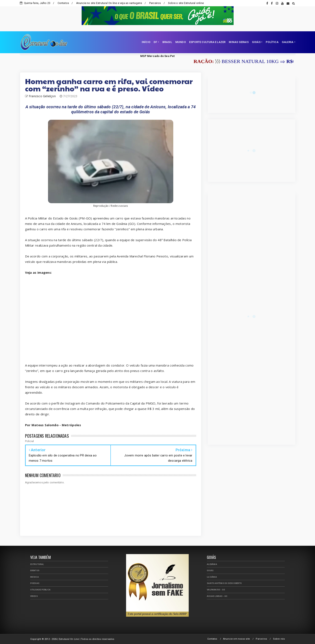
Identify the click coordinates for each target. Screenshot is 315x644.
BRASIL (167, 42)
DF (155, 42)
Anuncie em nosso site (237, 639)
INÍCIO (146, 42)
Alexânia (212, 564)
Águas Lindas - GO (217, 596)
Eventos (35, 570)
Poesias (35, 583)
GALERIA (288, 42)
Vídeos (34, 596)
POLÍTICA (272, 42)
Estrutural (37, 564)
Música (35, 577)
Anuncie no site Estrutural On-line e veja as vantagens (109, 3)
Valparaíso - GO (216, 590)
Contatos (63, 3)
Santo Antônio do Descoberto (224, 583)
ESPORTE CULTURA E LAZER (207, 42)
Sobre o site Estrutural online (186, 3)
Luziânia (212, 577)
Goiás (210, 570)
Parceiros (155, 3)
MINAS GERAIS (239, 42)
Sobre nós (279, 639)
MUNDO (181, 42)
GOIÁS (256, 42)
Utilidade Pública (40, 590)
